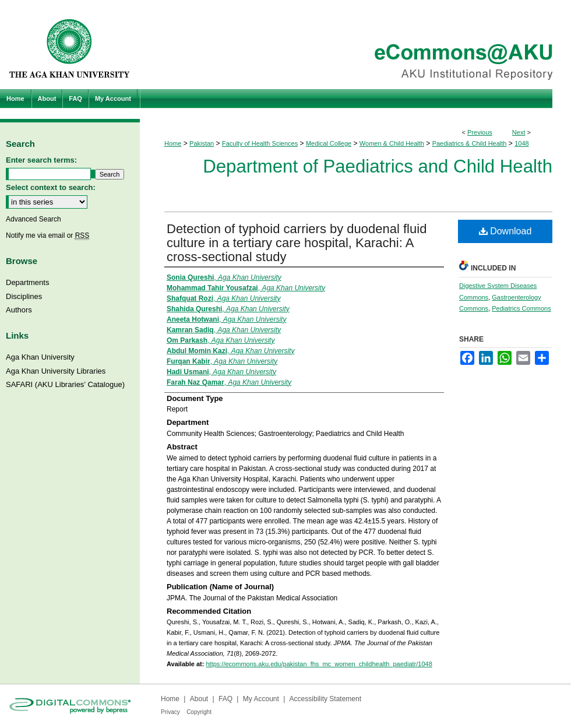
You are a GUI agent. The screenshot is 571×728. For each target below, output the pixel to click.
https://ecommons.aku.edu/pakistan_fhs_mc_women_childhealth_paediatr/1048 (319, 664)
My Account (261, 699)
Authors (19, 310)
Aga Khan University (40, 357)
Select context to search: (51, 187)
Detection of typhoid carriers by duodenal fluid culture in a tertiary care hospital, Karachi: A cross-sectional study (297, 243)
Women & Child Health (392, 143)
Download (505, 231)
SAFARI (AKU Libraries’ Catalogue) (65, 384)
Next (519, 132)
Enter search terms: (41, 160)
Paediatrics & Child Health (470, 143)
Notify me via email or (47, 235)
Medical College (329, 143)
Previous (480, 132)
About (199, 699)
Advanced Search (34, 219)
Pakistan (202, 143)
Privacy (170, 712)
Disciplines (24, 296)
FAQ (225, 699)
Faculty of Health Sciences (260, 143)
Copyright (199, 712)
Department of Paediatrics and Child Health (378, 166)
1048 (521, 143)
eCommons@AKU (355, 45)
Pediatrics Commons (521, 308)
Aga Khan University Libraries (56, 371)
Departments (27, 282)
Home (173, 143)
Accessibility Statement (325, 699)
